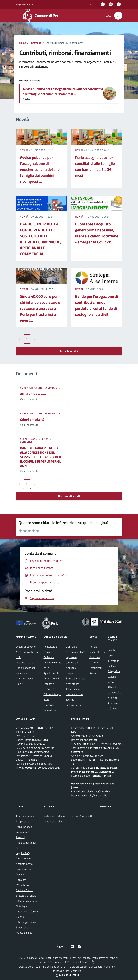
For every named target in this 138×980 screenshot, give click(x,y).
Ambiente (49, 657)
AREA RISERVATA (67, 975)
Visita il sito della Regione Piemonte (63, 816)
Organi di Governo (26, 647)
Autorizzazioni (51, 678)
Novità (25, 150)
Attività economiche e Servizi (114, 692)
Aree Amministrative (27, 652)
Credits (20, 917)
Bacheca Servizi (25, 890)
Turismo (70, 700)
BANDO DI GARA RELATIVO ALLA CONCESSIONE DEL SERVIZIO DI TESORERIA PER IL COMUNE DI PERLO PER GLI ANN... (41, 457)
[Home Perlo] (43, 16)
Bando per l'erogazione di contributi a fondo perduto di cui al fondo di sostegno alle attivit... (96, 305)
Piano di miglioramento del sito (26, 843)
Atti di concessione (33, 394)
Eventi (111, 650)
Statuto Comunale (26, 896)
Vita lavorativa (74, 705)
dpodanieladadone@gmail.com (95, 791)
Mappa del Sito (24, 933)
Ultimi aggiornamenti (27, 922)
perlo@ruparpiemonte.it (36, 752)
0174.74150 (27, 732)
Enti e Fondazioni (25, 668)
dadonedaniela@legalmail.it (91, 795)
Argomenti (36, 43)
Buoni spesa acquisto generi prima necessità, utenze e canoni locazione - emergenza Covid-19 (97, 233)
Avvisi (93, 673)
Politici (20, 684)
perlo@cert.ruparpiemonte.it (38, 748)
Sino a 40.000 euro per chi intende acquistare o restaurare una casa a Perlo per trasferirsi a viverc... (40, 308)
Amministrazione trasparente (40, 388)
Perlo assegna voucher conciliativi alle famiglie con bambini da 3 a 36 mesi (95, 166)
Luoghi (111, 655)
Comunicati (95, 668)
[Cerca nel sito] (118, 16)
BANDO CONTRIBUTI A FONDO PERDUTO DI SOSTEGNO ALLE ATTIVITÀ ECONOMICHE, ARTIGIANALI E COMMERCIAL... (40, 239)
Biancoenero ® (97, 967)
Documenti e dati (69, 496)
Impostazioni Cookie (27, 911)
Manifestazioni (97, 652)
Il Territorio (113, 661)
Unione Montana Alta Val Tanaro (88, 816)
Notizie (93, 647)
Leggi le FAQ (23, 853)
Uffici (19, 657)
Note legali (22, 906)
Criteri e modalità (32, 420)
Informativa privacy (27, 901)
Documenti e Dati (25, 662)
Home (23, 43)
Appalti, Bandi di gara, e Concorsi (36, 440)
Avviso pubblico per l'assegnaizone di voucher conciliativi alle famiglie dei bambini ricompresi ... (63, 91)
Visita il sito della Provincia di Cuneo (63, 821)
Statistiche (22, 927)
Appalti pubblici (52, 673)
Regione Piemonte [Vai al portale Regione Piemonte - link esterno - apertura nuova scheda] (25, 4)
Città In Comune (80, 962)
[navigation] (7, 15)
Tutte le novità (69, 351)
